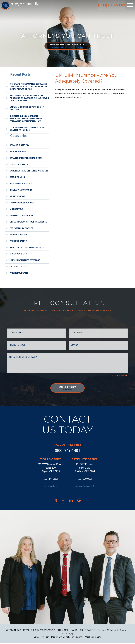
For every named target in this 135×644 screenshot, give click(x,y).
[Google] (79, 501)
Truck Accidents (19, 254)
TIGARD (73, 631)
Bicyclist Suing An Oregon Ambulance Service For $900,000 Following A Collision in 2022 (26, 119)
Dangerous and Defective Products (29, 171)
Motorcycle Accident (21, 215)
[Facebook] (63, 501)
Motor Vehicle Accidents (23, 203)
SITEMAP (63, 631)
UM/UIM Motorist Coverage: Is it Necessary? (27, 108)
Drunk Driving (17, 177)
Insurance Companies (21, 190)
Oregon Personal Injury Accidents (28, 222)
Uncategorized (18, 267)
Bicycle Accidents (19, 152)
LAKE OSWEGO (88, 631)
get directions (51, 487)
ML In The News (17, 196)
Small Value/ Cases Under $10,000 (27, 247)
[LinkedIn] (71, 501)
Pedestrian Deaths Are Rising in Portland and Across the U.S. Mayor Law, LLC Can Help (29, 98)
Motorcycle (16, 209)
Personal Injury (18, 235)
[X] (56, 501)
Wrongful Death (19, 273)
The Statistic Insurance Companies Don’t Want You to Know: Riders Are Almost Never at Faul (29, 87)
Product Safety (18, 241)
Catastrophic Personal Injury (26, 158)
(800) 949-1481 (67, 451)
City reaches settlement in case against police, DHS (27, 129)
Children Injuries (19, 164)
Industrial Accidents (21, 184)
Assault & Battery (19, 145)
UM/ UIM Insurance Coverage (25, 260)
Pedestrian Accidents (21, 228)
